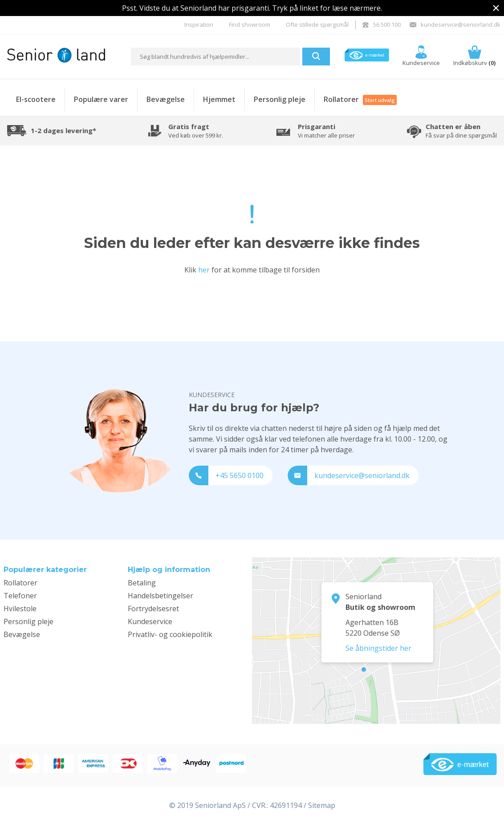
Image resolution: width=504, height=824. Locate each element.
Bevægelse (166, 99)
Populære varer (101, 99)
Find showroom (250, 24)
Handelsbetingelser (161, 596)
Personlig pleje (280, 99)
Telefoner (20, 596)
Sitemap (322, 805)
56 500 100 (382, 24)
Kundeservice (150, 621)
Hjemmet (219, 99)
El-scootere (36, 99)
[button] (316, 57)
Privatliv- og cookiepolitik (170, 634)
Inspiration (199, 24)
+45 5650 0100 (226, 475)
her (204, 270)
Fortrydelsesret (153, 609)
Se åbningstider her (378, 648)
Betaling (142, 583)
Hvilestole (20, 609)
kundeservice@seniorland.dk (455, 24)
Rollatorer (360, 99)
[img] (496, 8)
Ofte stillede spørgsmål (317, 24)
